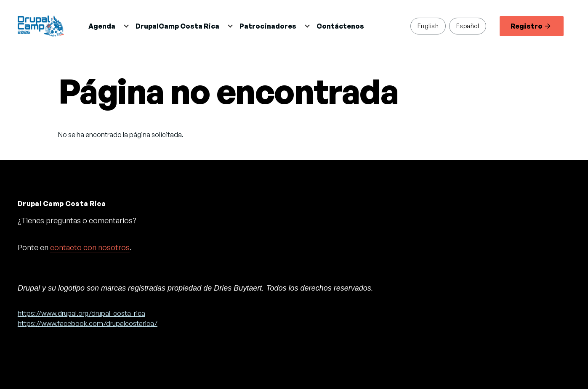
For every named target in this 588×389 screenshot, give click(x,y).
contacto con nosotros (90, 247)
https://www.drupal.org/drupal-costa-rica (81, 313)
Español (468, 26)
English (428, 26)
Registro (531, 26)
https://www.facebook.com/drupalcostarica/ (88, 323)
